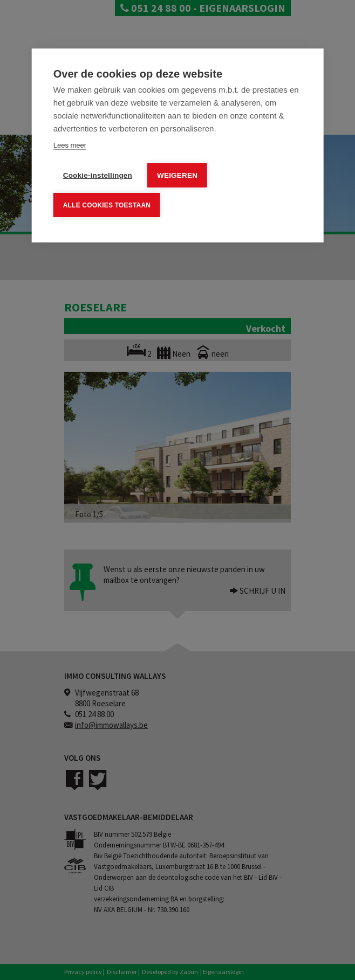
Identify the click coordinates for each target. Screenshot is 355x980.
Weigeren (177, 175)
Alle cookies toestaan (107, 205)
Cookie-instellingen (98, 175)
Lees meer (70, 145)
